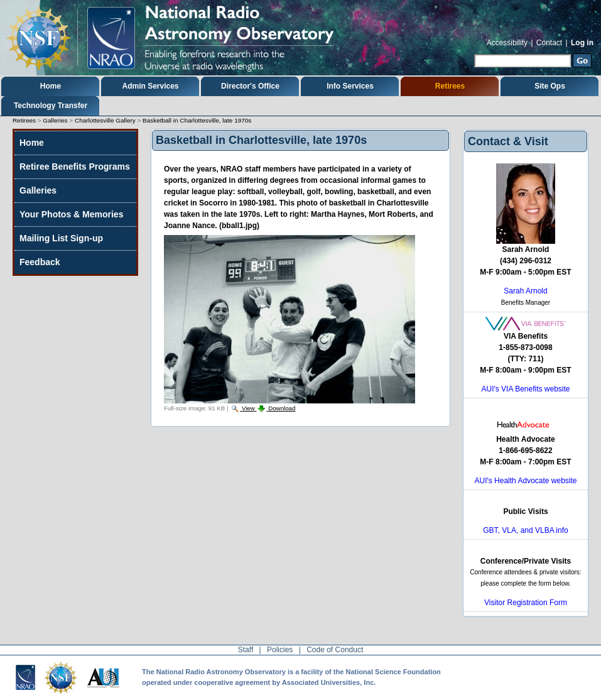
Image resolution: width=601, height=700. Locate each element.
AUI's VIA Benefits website (525, 389)
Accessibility (507, 43)
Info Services (350, 86)
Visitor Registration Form (526, 603)
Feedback (40, 262)
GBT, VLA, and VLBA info (525, 530)
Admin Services (150, 86)
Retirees (450, 86)
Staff (246, 650)
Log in (582, 43)
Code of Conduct (335, 650)
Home (51, 86)
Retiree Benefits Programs (75, 167)
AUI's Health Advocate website (525, 481)
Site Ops (550, 86)
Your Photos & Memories (71, 214)
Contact (549, 43)
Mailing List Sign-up (61, 238)
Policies (280, 650)
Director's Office (250, 86)
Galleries (55, 120)
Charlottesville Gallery (105, 120)
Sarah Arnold (525, 291)
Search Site (474, 52)
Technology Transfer (51, 106)
